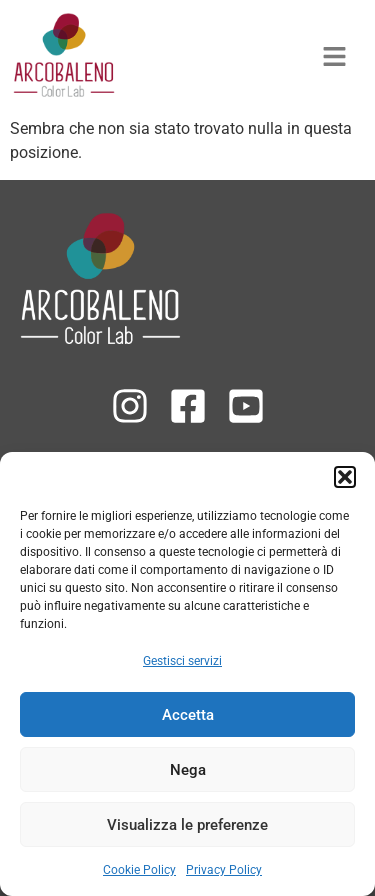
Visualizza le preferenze (187, 825)
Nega (188, 770)
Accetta (188, 715)
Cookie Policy (139, 870)
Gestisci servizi (182, 661)
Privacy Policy (224, 870)
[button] (345, 477)
